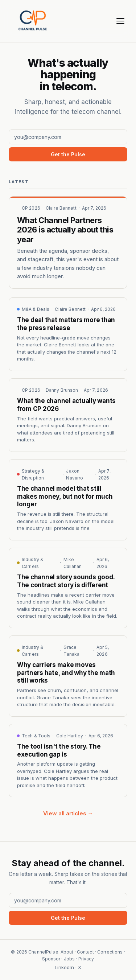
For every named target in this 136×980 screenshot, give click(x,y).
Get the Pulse (68, 154)
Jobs (69, 959)
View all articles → (68, 813)
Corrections (110, 952)
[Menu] (120, 21)
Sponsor (51, 959)
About (67, 952)
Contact (85, 952)
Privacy (86, 959)
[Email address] (68, 137)
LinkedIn (64, 967)
